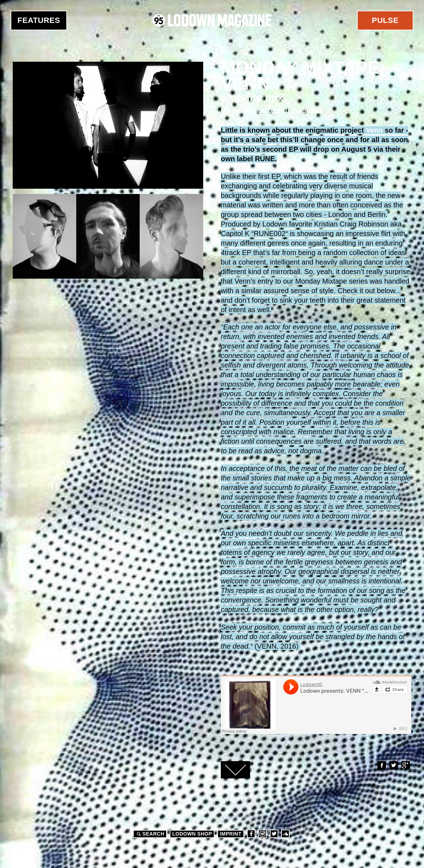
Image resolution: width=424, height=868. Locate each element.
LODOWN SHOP (192, 834)
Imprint (231, 834)
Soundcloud (285, 834)
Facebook (381, 765)
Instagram (262, 834)
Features (39, 20)
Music (231, 111)
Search (150, 834)
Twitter (393, 765)
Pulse (385, 20)
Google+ (405, 765)
